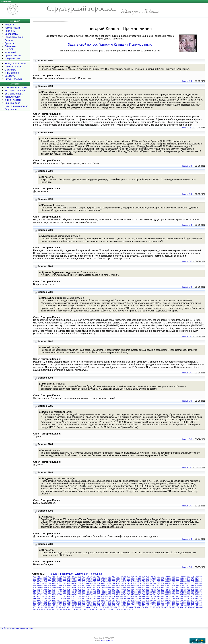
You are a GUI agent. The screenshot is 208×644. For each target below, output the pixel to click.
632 (76, 581)
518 (166, 585)
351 (117, 594)
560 (178, 583)
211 (136, 601)
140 (65, 605)
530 (121, 585)
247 (170, 599)
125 (121, 605)
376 (193, 592)
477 (151, 588)
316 (80, 596)
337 (170, 594)
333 (185, 594)
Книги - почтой (13, 100)
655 (159, 579)
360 (83, 594)
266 (98, 599)
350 (121, 594)
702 (151, 577)
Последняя (96, 574)
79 (103, 607)
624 (106, 581)
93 (65, 607)
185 (65, 603)
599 (200, 581)
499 (68, 588)
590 (65, 583)
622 (114, 581)
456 (61, 590)
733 (34, 577)
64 (143, 607)
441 (117, 590)
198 (185, 601)
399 (106, 592)
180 (83, 603)
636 (61, 581)
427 (170, 590)
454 (68, 590)
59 (156, 607)
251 (155, 599)
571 (136, 583)
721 (80, 577)
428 (166, 590)
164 (144, 603)
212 (132, 601)
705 (140, 577)
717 (95, 577)
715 (102, 577)
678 (72, 579)
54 (170, 607)
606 (174, 581)
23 (82, 609)
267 (95, 599)
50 (181, 607)
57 (162, 607)
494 (87, 588)
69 (130, 607)
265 (102, 599)
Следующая (81, 574)
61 (151, 607)
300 (140, 596)
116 (155, 605)
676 (80, 579)
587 (76, 583)
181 (80, 603)
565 (159, 583)
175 (102, 603)
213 (129, 601)
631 (80, 581)
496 (80, 588)
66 (138, 607)
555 (196, 583)
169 (125, 603)
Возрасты (10, 76)
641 (42, 581)
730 (46, 577)
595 (46, 583)
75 (114, 607)
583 (91, 583)
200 (178, 601)
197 (189, 601)
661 (136, 579)
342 (151, 594)
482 (132, 588)
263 (110, 599)
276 (61, 599)
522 (151, 585)
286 (193, 596)
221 (98, 601)
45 (194, 607)
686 (42, 579)
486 (117, 588)
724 (68, 577)
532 (114, 585)
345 (140, 594)
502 (57, 588)
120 (140, 605)
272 (76, 599)
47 (189, 607)
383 (166, 592)
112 (170, 605)
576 (117, 583)
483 (129, 588)
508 (34, 588)
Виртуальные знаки (16, 64)
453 (72, 590)
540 (83, 585)
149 (200, 603)
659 (144, 579)
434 (144, 590)
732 (38, 577)
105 (196, 605)
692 (189, 577)
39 (39, 609)
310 (102, 596)
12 (112, 609)
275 (65, 599)
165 (140, 603)
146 (42, 605)
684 (50, 579)
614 (144, 581)
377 (189, 592)
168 (129, 603)
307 (114, 596)
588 (72, 583)
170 (121, 603)
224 (87, 601)
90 (73, 607)
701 (155, 577)
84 (89, 607)
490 (102, 588)
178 (91, 603)
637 (57, 581)
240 (196, 599)
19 (93, 609)
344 (144, 594)
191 (42, 603)
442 (114, 590)
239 (200, 599)
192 (38, 603)
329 (200, 594)
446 (98, 590)
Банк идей (10, 52)
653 (166, 579)
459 (50, 590)
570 (140, 583)
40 (37, 609)
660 (140, 579)
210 (140, 601)
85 (87, 607)
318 (72, 596)
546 (61, 585)
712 (114, 577)
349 (125, 594)
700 (159, 577)
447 (95, 590)
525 (140, 585)
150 (196, 603)
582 (95, 583)
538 (91, 585)
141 (61, 605)
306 (117, 596)
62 (149, 607)
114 (162, 605)
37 (45, 609)
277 (57, 599)
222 (95, 601)
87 (81, 607)
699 (162, 577)
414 (50, 592)
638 (53, 581)
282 (38, 599)
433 (147, 590)
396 (117, 592)
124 (125, 605)
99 (49, 607)
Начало (53, 574)
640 (46, 581)
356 (98, 594)
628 (91, 581)
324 (50, 596)
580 (102, 583)
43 (199, 607)
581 (98, 583)
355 (102, 594)
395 (121, 592)
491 (98, 588)
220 (102, 601)
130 (102, 605)
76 (111, 607)
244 (181, 599)
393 (129, 592)
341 (155, 594)
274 (68, 599)
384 (162, 592)
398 (110, 592)
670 (102, 579)
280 (46, 599)
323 (53, 596)
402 (95, 592)
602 (189, 581)
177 (95, 603)
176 (98, 603)
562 (170, 583)
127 (114, 605)
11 (115, 609)
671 (98, 579)
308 (110, 596)
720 (83, 577)
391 (136, 592)
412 (57, 592)
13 (109, 609)
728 (53, 577)
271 (80, 599)
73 (119, 607)
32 (58, 609)
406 (80, 592)
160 (159, 603)
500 (65, 588)
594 (50, 583)
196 (193, 601)
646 (193, 579)
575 (121, 583)
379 (181, 592)
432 (151, 590)
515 (178, 585)
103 (34, 607)
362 (76, 594)
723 (72, 577)
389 (144, 592)
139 (68, 605)
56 (165, 607)
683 (53, 579)
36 (47, 609)
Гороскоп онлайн (14, 37)
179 (87, 603)
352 (114, 594)
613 (147, 581)
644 (200, 579)
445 (102, 590)
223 (91, 601)
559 (181, 583)
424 (181, 590)
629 (87, 581)
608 (166, 581)
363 (72, 594)
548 (53, 585)
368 (53, 594)
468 (185, 588)
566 (155, 583)
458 (53, 590)
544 (68, 585)
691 (193, 577)
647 (189, 579)
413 (53, 592)
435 (140, 590)
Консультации (12, 97)
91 (71, 607)
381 (174, 592)
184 (68, 603)
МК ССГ (9, 49)
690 (196, 577)
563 (166, 583)
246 (174, 599)
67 (135, 607)
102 (38, 607)
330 (196, 594)
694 (181, 577)
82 (95, 607)
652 (170, 579)
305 (121, 596)
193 (34, 603)
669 (106, 579)
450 (83, 590)
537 (95, 585)
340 (159, 594)
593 (53, 583)
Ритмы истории (13, 79)
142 (57, 605)
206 (155, 601)
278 (53, 599)
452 (76, 590)
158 (166, 603)
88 (79, 607)
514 (181, 585)
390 (140, 592)
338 (166, 594)
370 (46, 594)
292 (170, 596)
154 (181, 603)
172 (114, 603)
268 (91, 599)
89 (76, 607)
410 (65, 592)
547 (57, 585)
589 (68, 583)
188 (53, 603)
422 (189, 590)
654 (162, 579)
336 (174, 594)
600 (196, 581)
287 (189, 596)
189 (50, 603)
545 (65, 585)
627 (95, 581)
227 (76, 601)
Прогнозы (10, 31)
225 (83, 601)
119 (144, 605)
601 (193, 581)
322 (57, 596)
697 (170, 577)
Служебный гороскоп (16, 106)
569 (144, 583)
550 (46, 585)
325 (46, 596)
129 (106, 605)
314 (87, 596)
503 (53, 588)
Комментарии (12, 28)
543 (72, 585)
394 (125, 592)
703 (147, 577)
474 (162, 588)
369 (50, 594)
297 (151, 596)
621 (117, 581)
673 (91, 579)
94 (62, 607)
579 (106, 583)
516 (174, 585)
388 (147, 592)
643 (34, 581)
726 (61, 577)
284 (200, 596)
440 (121, 590)
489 (106, 588)
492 (95, 588)
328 (34, 596)
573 (129, 583)
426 (174, 590)
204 (162, 601)
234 (50, 601)
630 (83, 581)
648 (185, 579)
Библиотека (11, 34)
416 (42, 592)
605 (178, 581)
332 (189, 594)
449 (87, 590)
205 (159, 601)
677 (76, 579)
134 (87, 605)
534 (106, 585)
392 (132, 592)
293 (166, 596)
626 (98, 581)
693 (185, 577)
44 (197, 607)
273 (72, 599)
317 (76, 596)
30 (63, 609)
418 (34, 592)
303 (129, 596)
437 (132, 590)
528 (129, 585)
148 (34, 605)
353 (110, 594)
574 (125, 583)
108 (185, 605)
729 (50, 577)
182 (76, 603)
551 (42, 585)
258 (129, 599)
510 (196, 585)
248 (166, 599)
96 (57, 607)
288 (185, 596)
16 (101, 609)
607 (170, 581)
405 (83, 592)
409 (68, 592)
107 (189, 605)
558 (185, 583)
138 (72, 605)
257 (132, 599)
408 (72, 592)
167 (132, 603)
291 (174, 596)
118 (147, 605)
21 (88, 609)
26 (74, 609)
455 (65, 590)
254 (144, 599)
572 (132, 583)
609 (162, 581)
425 (178, 590)
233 (53, 601)
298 (147, 596)
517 (170, 585)
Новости (9, 25)
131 (98, 605)
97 (54, 607)
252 (151, 599)
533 (110, 585)
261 (117, 599)
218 (110, 601)
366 (61, 594)
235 (46, 601)
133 (91, 605)
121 (136, 605)
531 (117, 585)
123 (129, 605)
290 (178, 596)
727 (57, 577)
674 (87, 579)
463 (34, 590)
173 (110, 603)
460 (46, 590)
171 (117, 603)
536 (98, 585)
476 (155, 588)
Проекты (9, 43)
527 (132, 585)
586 (80, 583)
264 (106, 599)
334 (181, 594)
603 (185, 581)
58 (159, 607)
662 (132, 579)
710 (121, 577)
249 (162, 599)
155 (178, 603)
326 (42, 596)
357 (95, 594)
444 (106, 590)
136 (80, 605)
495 (83, 588)
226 (80, 601)
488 (110, 588)
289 (181, 596)
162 (151, 603)
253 (147, 599)
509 (200, 585)
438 (129, 590)
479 (144, 588)
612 (151, 581)
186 (61, 603)
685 (46, 579)
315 (83, 596)
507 (38, 588)
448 (91, 590)
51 (178, 607)
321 (61, 596)
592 (57, 583)
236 (42, 601)
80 (100, 607)
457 (57, 590)
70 (127, 607)
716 (98, 577)
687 (38, 579)
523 (147, 585)
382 (170, 592)
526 (136, 585)
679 (68, 579)
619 (125, 581)
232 (57, 601)
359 (87, 594)
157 (170, 603)
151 (193, 603)
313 (91, 596)
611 (155, 581)
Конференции (12, 59)
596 (42, 583)
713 (110, 577)
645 (196, 579)
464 (200, 588)
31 (61, 609)
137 (76, 605)
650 (178, 579)
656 (155, 579)
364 (68, 594)
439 (125, 590)
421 (193, 590)
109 (181, 605)
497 (76, 588)
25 (77, 609)
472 (170, 588)
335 (178, 594)
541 (80, 585)
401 (98, 592)
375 (196, 592)
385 (159, 592)
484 (125, 588)
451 (80, 590)
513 (185, 585)
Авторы (9, 40)
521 (155, 585)
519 (162, 585)
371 (42, 594)
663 (129, 579)
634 (68, 581)
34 (53, 609)
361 (80, 594)
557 (189, 583)
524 (144, 585)
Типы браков (12, 73)
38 (42, 609)
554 (200, 583)
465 (196, 588)
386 (155, 592)
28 (69, 609)
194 (200, 601)
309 (106, 596)
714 (106, 577)
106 (193, 605)
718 (91, 577)
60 (154, 607)
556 (193, 583)
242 (189, 599)
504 (50, 588)
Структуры (10, 70)
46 (191, 607)
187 (57, 603)
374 (200, 592)
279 (50, 599)
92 (68, 607)
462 (38, 590)
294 (162, 596)
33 (55, 609)
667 (114, 579)
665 (121, 579)
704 (144, 577)
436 (136, 590)
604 (181, 581)
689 (200, 577)
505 (46, 588)
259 (125, 599)
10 (117, 609)
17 (98, 609)
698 (166, 577)
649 (181, 579)
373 (34, 594)
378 (185, 592)
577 (114, 583)
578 (110, 583)
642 (38, 581)
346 (136, 594)
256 (136, 599)
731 (42, 577)
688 (34, 579)
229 (68, 601)
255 (140, 599)
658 (147, 579)
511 (193, 585)
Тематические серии (16, 87)
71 (124, 607)
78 (105, 607)
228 (72, 601)
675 (83, 579)
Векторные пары (14, 94)
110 (178, 605)
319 (68, 596)
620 (121, 581)
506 (42, 588)
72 (121, 607)
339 (162, 594)
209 (144, 601)
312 (95, 596)
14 (106, 609)
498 (72, 588)
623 (110, 581)
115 (159, 605)
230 (65, 601)
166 (136, 603)
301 (136, 596)
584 (87, 583)
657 (151, 579)
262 (114, 599)
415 (46, 592)
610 (159, 581)
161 (155, 603)
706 (136, 577)
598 (34, 583)
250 (159, 599)
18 (96, 609)
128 (110, 605)
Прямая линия (13, 56)
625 (102, 581)
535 (102, 585)
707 (132, 577)
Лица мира (11, 109)
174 (106, 603)
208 (147, 601)
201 (174, 601)
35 (50, 609)
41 (34, 609)
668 (110, 579)
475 (159, 588)
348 (129, 594)
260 (121, 599)
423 (185, 590)
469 (181, 588)
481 (136, 588)
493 (91, 588)
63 (146, 607)
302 (132, 596)
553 (34, 585)
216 (117, 601)
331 (193, 594)
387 (151, 592)
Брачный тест (12, 103)
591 (61, 583)
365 (65, 594)
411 (61, 592)
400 (102, 592)
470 (178, 588)
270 (83, 599)
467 (189, 588)
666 (117, 579)
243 (185, 599)
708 (129, 577)
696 (174, 577)
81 (97, 607)
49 (183, 607)
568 (147, 583)
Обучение (10, 46)
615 (140, 581)
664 (125, 579)
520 (159, 585)
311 (98, 596)
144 (50, 605)
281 (42, 599)
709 (125, 577)
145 (46, 605)
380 (178, 592)
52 (175, 607)
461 (42, 590)
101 (42, 607)
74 (116, 607)
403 (91, 592)
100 (46, 607)
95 (60, 607)
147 (38, 605)
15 (104, 609)
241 (193, 599)
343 (147, 594)
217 (114, 601)
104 (200, 605)
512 (189, 585)
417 (38, 592)
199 (181, 601)
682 (57, 579)
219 (106, 601)
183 (72, 603)
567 (151, 583)
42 (202, 607)
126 (117, 605)
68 (132, 607)
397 (114, 592)
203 (166, 601)
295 (159, 596)
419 (200, 590)
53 (173, 607)
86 (84, 607)
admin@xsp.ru (107, 640)
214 (125, 601)
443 (110, 590)
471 (174, 588)
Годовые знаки (13, 67)
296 (155, 596)
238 (34, 601)
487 (114, 588)
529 (125, 585)
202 (170, 601)
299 (144, 596)
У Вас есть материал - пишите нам (17, 628)
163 (147, 603)
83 (92, 607)
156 (174, 603)
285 (196, 596)
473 (166, 588)
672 (95, 579)
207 (151, 601)
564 (162, 583)
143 (53, 605)
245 (178, 599)
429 (162, 590)
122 (132, 605)
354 (106, 594)
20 (90, 609)
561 (174, 583)
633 (72, 581)
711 (117, 577)
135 (83, 605)
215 (121, 601)
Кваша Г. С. (187, 81)
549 (50, 585)
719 (87, 577)
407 (76, 592)
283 (34, 599)
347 (132, 594)
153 (185, 603)
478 (147, 588)
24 (80, 609)
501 (61, 588)
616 (136, 581)
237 (38, 601)
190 (46, 603)
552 (38, 585)
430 (159, 590)
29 (66, 609)
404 (87, 592)
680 (65, 579)
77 (108, 607)
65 (140, 607)
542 (76, 585)
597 (38, 583)
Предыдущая (66, 574)
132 (95, 605)
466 (193, 588)
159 (162, 603)
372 (38, 594)
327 (38, 596)
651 (174, 579)
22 (85, 609)
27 (72, 609)
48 (186, 607)
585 (83, 583)
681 (61, 579)
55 (167, 607)
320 (65, 596)
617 (132, 581)
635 (65, 581)
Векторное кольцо (15, 91)
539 (87, 585)
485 (121, 588)
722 (76, 577)
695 (178, 577)
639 (50, 581)
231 (61, 601)
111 (174, 605)
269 (87, 599)
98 (52, 607)
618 (129, 581)
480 (140, 588)
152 (189, 603)
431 (155, 590)
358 (91, 594)
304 (125, 596)
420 (196, 590)
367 (57, 594)
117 (151, 605)
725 (65, 577)
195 (196, 601)
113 (166, 605)
